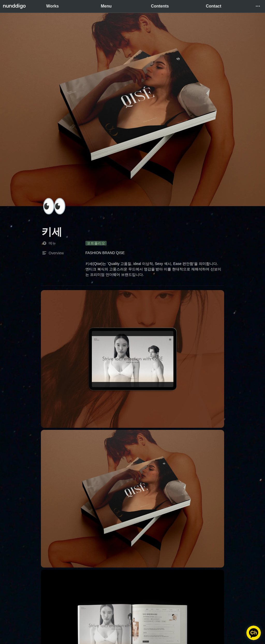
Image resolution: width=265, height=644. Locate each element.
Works (53, 6)
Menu (106, 6)
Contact (214, 6)
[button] (258, 6)
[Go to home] (14, 6)
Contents (160, 6)
